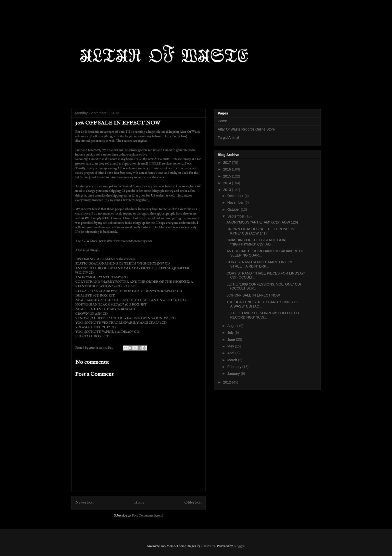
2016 (228, 169)
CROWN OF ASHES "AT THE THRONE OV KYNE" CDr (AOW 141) (260, 231)
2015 (228, 176)
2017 (228, 162)
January (234, 373)
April (231, 353)
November (236, 202)
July (231, 332)
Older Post (193, 502)
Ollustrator (208, 546)
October (234, 209)
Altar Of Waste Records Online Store (246, 129)
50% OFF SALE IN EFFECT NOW (253, 295)
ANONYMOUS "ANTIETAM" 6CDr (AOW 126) (262, 222)
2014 (228, 183)
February (235, 367)
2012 (228, 382)
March (233, 360)
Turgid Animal (228, 137)
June (231, 339)
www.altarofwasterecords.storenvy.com (125, 241)
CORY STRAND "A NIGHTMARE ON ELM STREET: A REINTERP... (259, 264)
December (236, 196)
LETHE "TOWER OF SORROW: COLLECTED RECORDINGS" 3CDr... (263, 315)
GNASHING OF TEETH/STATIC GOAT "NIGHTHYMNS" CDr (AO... (257, 242)
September (236, 216)
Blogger (239, 546)
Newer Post (84, 502)
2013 (228, 190)
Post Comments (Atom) (148, 516)
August (233, 326)
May (231, 346)
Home (139, 502)
